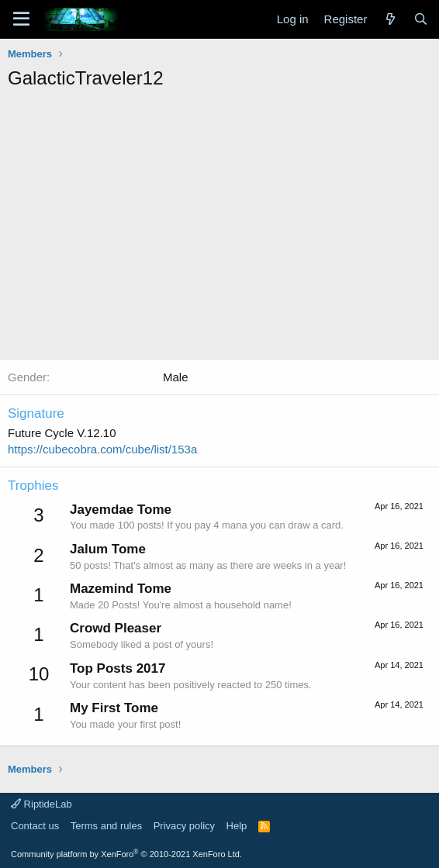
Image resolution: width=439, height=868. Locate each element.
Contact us (35, 826)
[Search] (421, 19)
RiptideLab (41, 804)
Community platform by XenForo (126, 854)
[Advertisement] (223, 208)
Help (237, 826)
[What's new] (390, 19)
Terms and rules (106, 826)
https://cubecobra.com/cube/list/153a (102, 449)
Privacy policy (184, 826)
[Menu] (21, 19)
